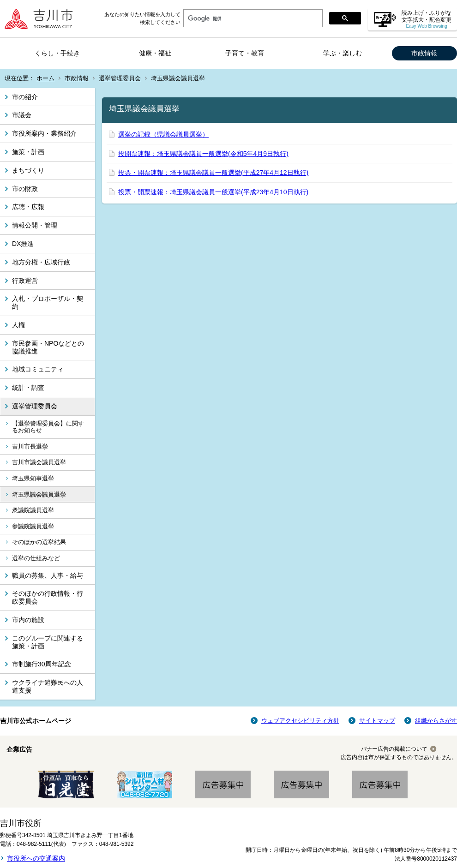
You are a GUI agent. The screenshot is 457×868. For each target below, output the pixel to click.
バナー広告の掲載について (394, 749)
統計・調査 (28, 388)
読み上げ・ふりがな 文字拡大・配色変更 (427, 19)
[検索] (252, 18)
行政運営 (25, 281)
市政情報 (424, 53)
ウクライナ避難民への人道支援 (48, 686)
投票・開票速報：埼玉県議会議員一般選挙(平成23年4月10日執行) (213, 192)
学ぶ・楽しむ (343, 53)
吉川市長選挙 (30, 446)
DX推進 (23, 244)
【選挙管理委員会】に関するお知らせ (48, 427)
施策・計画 (28, 152)
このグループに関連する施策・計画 (48, 642)
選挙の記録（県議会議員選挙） (163, 134)
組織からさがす (436, 721)
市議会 (22, 115)
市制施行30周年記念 (42, 664)
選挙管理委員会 (120, 78)
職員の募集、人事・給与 (48, 575)
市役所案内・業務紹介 (44, 133)
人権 (18, 325)
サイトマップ (377, 721)
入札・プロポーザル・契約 (48, 302)
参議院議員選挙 (33, 526)
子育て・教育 (245, 53)
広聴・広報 (28, 207)
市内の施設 (28, 620)
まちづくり (28, 170)
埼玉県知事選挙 (33, 478)
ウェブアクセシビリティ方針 (300, 721)
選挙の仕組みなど (36, 558)
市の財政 (25, 189)
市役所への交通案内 (36, 858)
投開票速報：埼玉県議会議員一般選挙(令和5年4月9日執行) (203, 154)
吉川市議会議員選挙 (39, 462)
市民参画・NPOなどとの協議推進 (48, 347)
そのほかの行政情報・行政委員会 (48, 597)
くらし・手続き (57, 53)
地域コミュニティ (38, 369)
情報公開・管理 (35, 225)
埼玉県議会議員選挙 (39, 494)
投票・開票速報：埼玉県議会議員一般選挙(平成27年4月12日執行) (213, 173)
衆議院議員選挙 (33, 510)
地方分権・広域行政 (41, 262)
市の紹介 (25, 97)
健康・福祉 (155, 53)
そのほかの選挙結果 (39, 542)
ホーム (45, 78)
